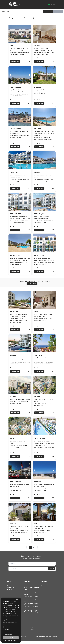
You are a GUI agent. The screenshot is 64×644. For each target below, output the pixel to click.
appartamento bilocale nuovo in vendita (43, 403)
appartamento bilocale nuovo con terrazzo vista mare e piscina (20, 260)
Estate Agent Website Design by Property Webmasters (46, 640)
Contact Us (10, 594)
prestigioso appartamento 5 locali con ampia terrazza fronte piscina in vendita (44, 134)
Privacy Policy (44, 587)
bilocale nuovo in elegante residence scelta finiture (42, 219)
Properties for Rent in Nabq (31, 615)
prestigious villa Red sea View (42, 90)
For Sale (9, 587)
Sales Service (10, 591)
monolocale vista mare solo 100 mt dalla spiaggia (19, 133)
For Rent (9, 589)
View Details (15, 62)
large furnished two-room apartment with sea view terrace (19, 91)
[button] (11, 641)
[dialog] (11, 620)
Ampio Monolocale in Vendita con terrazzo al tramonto (44, 530)
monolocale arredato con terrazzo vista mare (41, 361)
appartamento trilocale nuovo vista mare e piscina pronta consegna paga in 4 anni (19, 318)
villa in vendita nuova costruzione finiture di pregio (19, 488)
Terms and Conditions (46, 589)
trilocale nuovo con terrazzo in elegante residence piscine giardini (20, 219)
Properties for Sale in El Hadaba (32, 594)
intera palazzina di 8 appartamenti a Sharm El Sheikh (44, 488)
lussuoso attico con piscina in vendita (18, 444)
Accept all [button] (11, 638)
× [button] (19, 599)
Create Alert (32, 285)
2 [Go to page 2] (33, 550)
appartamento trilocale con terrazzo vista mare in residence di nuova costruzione (44, 445)
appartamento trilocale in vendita (20, 402)
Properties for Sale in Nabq (31, 613)
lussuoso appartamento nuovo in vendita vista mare (43, 317)
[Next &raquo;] (36, 550)
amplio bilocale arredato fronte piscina (43, 177)
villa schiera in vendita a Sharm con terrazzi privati (20, 530)
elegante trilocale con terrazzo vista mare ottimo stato (19, 361)
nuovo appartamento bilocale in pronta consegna (19, 177)
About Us (10, 592)
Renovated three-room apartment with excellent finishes (44, 49)
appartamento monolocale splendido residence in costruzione (44, 260)
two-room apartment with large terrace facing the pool (19, 49)
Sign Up (50, 572)
